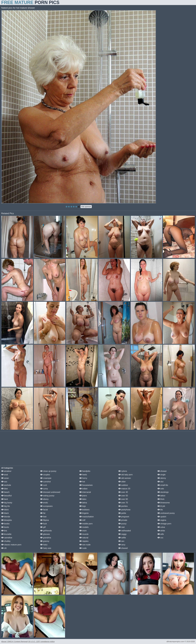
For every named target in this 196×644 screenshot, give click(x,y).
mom (83, 531)
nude (83, 548)
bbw (4, 489)
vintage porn (164, 524)
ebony (44, 499)
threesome (164, 503)
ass (4, 482)
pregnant (124, 517)
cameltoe (7, 538)
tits (160, 510)
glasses (45, 534)
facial (44, 510)
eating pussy (47, 496)
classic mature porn (11, 545)
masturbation (87, 517)
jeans (83, 496)
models (84, 527)
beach (5, 492)
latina (83, 503)
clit (4, 548)
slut (160, 482)
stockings (163, 492)
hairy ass (46, 548)
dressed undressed (50, 492)
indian (83, 489)
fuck (43, 524)
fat (43, 513)
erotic (44, 503)
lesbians (84, 510)
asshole (6, 485)
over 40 (123, 492)
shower (162, 471)
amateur (6, 471)
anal (5, 475)
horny (83, 478)
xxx (160, 538)
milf (82, 520)
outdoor (123, 485)
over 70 (123, 503)
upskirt (162, 517)
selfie (122, 538)
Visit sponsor (86, 207)
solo (161, 489)
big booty (7, 503)
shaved (123, 548)
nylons (123, 471)
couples (45, 475)
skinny (162, 478)
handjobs (85, 471)
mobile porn (86, 524)
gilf (43, 527)
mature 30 (124, 489)
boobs (5, 524)
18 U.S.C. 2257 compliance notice (41, 641)
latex (83, 499)
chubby (6, 541)
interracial (85, 492)
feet (43, 517)
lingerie (84, 513)
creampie (46, 478)
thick (161, 499)
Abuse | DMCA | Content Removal (14, 641)
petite (122, 513)
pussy (122, 524)
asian (5, 478)
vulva (161, 527)
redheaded (125, 531)
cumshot (45, 482)
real (121, 527)
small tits (163, 485)
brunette (6, 534)
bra (4, 531)
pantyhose (124, 510)
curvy (44, 489)
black (5, 513)
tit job (161, 506)
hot (82, 482)
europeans (46, 506)
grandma (46, 538)
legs (83, 506)
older (122, 482)
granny (45, 541)
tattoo (161, 496)
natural (84, 538)
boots (5, 527)
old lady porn (125, 475)
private (123, 520)
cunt (44, 485)
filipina (44, 520)
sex (121, 541)
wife (161, 534)
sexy (122, 545)
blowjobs (7, 520)
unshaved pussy (166, 513)
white (161, 531)
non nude (85, 545)
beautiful (6, 496)
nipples (84, 541)
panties (123, 506)
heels (83, 475)
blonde (6, 517)
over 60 (123, 499)
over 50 (123, 496)
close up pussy (48, 471)
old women (125, 478)
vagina (162, 520)
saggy (122, 534)
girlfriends (46, 531)
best (5, 499)
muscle (84, 534)
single (161, 475)
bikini (5, 510)
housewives (86, 485)
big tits (6, 506)
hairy (44, 545)
